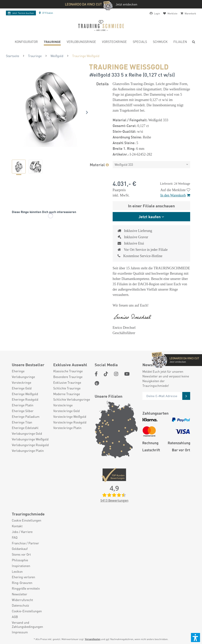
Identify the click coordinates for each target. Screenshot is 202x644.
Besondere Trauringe (68, 377)
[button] (195, 638)
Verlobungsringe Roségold (30, 445)
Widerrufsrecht (22, 600)
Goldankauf (20, 549)
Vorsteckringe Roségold (70, 422)
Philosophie (20, 560)
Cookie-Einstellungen (27, 611)
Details (102, 84)
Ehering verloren (23, 577)
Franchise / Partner (25, 543)
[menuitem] (26, 42)
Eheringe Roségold (25, 399)
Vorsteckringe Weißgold (70, 417)
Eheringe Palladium (26, 417)
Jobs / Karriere (22, 532)
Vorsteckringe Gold (66, 411)
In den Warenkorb (175, 195)
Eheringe (18, 371)
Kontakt (17, 526)
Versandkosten (93, 639)
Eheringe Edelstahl (25, 428)
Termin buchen (21, 13)
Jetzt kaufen (150, 216)
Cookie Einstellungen (27, 520)
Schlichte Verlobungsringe (72, 399)
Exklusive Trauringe (67, 383)
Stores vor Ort (21, 554)
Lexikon (17, 572)
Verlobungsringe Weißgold (30, 439)
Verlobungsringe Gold (27, 434)
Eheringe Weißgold (25, 394)
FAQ (15, 537)
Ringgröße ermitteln (26, 588)
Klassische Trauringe (68, 371)
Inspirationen (21, 566)
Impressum (20, 632)
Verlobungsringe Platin (28, 451)
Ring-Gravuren (22, 583)
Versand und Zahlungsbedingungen (27, 625)
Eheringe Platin (23, 405)
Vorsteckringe (22, 383)
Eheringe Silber (23, 411)
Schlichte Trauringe (67, 388)
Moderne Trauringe (67, 394)
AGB (15, 617)
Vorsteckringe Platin (67, 428)
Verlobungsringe (23, 377)
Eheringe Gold (22, 388)
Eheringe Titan (22, 422)
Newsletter (20, 594)
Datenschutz (20, 605)
